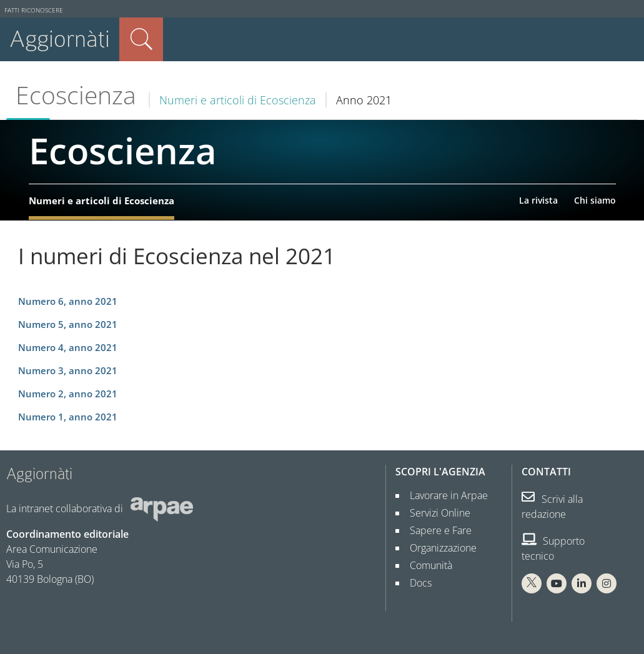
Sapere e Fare (436, 530)
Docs (416, 583)
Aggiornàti (60, 39)
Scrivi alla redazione (552, 507)
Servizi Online (435, 513)
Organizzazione (438, 548)
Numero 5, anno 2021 (68, 325)
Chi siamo (595, 200)
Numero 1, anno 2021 (68, 417)
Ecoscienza (76, 95)
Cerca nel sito (141, 39)
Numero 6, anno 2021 (68, 301)
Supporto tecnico (553, 548)
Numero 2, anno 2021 (68, 394)
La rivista (538, 200)
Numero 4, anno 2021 (68, 348)
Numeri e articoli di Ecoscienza (238, 100)
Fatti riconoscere (34, 10)
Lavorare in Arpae (444, 495)
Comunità (426, 565)
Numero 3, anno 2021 (68, 371)
